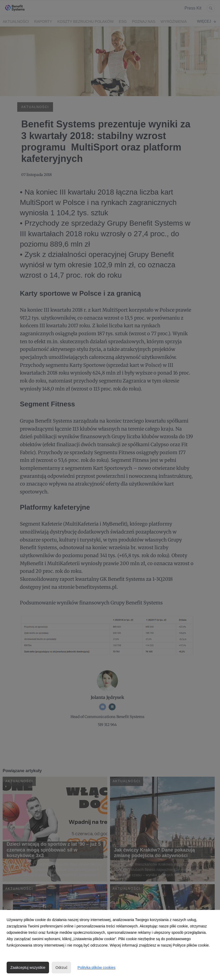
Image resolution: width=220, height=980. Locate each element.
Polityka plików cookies (96, 968)
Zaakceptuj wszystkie (28, 968)
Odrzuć (61, 968)
